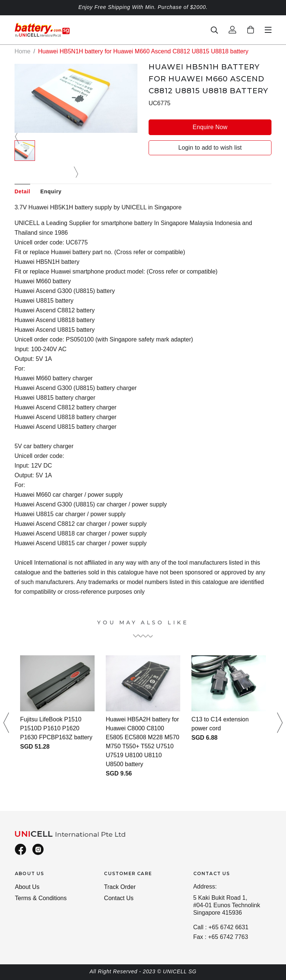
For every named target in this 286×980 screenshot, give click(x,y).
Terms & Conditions (41, 898)
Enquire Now (210, 127)
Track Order (120, 887)
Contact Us (119, 898)
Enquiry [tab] (51, 191)
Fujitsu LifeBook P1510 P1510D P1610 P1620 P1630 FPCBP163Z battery (56, 728)
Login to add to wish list (210, 148)
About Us (27, 887)
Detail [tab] (22, 191)
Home (23, 51)
